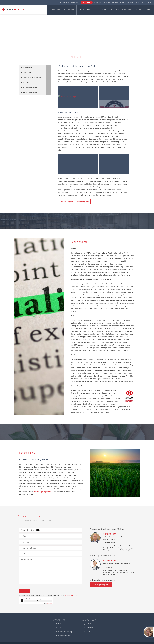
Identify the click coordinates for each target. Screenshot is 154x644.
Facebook (88, 631)
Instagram (88, 628)
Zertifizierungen (66, 202)
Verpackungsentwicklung (64, 632)
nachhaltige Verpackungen (44, 492)
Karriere (87, 2)
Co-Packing (70, 10)
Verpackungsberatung (63, 636)
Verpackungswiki (127, 2)
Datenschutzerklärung (71, 596)
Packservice (55, 10)
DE (138, 2)
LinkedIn (88, 624)
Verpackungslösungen (89, 10)
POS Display (108, 10)
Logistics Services (145, 10)
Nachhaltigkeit (83, 202)
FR (144, 2)
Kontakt (98, 2)
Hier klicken (38, 601)
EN (149, 2)
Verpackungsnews (111, 2)
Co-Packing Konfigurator (69, 2)
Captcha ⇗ (47, 603)
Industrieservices (125, 10)
